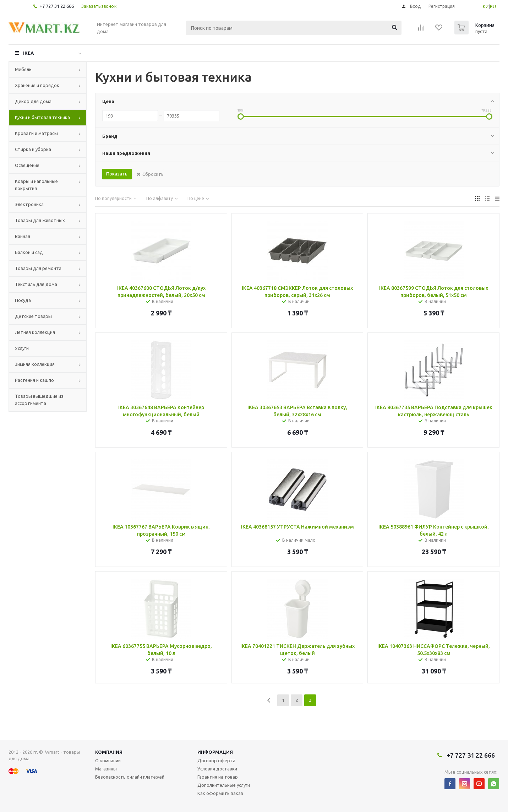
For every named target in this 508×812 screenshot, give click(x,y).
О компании (108, 760)
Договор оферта (216, 760)
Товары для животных (40, 220)
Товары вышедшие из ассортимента (39, 400)
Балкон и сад (29, 252)
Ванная (23, 236)
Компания (109, 752)
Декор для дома (33, 101)
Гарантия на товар (218, 777)
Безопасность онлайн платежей (130, 777)
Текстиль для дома (36, 284)
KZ (486, 6)
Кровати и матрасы (36, 133)
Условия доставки (217, 769)
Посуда (23, 300)
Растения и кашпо (34, 380)
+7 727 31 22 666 (57, 6)
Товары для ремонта (38, 268)
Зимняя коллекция (35, 364)
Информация (215, 752)
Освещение (27, 165)
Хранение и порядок (37, 85)
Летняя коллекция (35, 332)
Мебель (23, 69)
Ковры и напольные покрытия (36, 185)
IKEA (28, 53)
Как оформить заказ (220, 793)
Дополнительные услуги (224, 785)
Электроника (29, 204)
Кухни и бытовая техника (42, 117)
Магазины (106, 769)
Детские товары (33, 316)
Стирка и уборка (33, 149)
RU (493, 6)
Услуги (22, 348)
